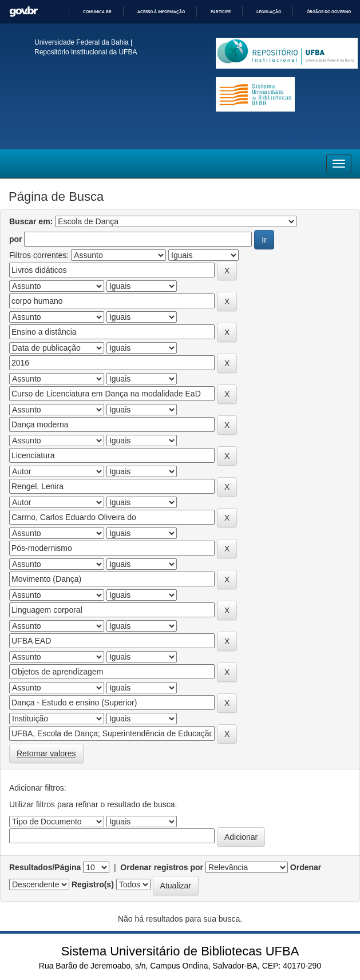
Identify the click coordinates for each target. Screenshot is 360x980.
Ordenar (306, 867)
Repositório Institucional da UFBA (86, 52)
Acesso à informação (161, 12)
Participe (221, 12)
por (16, 239)
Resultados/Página (45, 867)
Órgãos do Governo (329, 12)
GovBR (23, 12)
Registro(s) (93, 884)
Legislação (269, 12)
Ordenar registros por (162, 867)
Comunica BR (97, 12)
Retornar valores (46, 753)
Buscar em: (31, 221)
